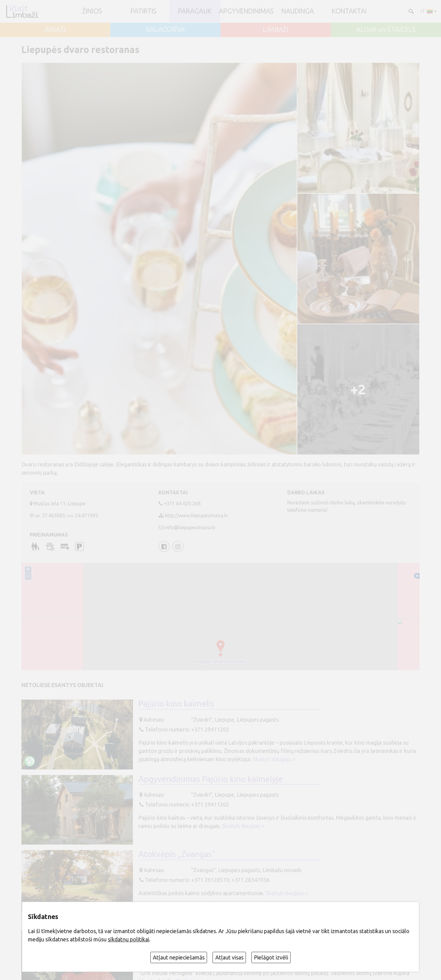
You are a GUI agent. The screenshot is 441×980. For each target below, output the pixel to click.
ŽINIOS (92, 11)
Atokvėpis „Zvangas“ (177, 854)
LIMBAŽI (276, 30)
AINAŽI (55, 30)
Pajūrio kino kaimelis (176, 704)
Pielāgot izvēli (271, 957)
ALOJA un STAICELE (386, 30)
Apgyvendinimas (246, 11)
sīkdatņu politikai (128, 939)
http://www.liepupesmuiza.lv (196, 515)
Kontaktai (349, 11)
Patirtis (143, 11)
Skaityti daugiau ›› (274, 759)
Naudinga (298, 11)
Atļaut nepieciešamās (179, 957)
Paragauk (195, 11)
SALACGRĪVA (165, 30)
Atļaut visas (229, 957)
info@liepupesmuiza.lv (190, 527)
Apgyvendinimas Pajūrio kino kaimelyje (211, 779)
